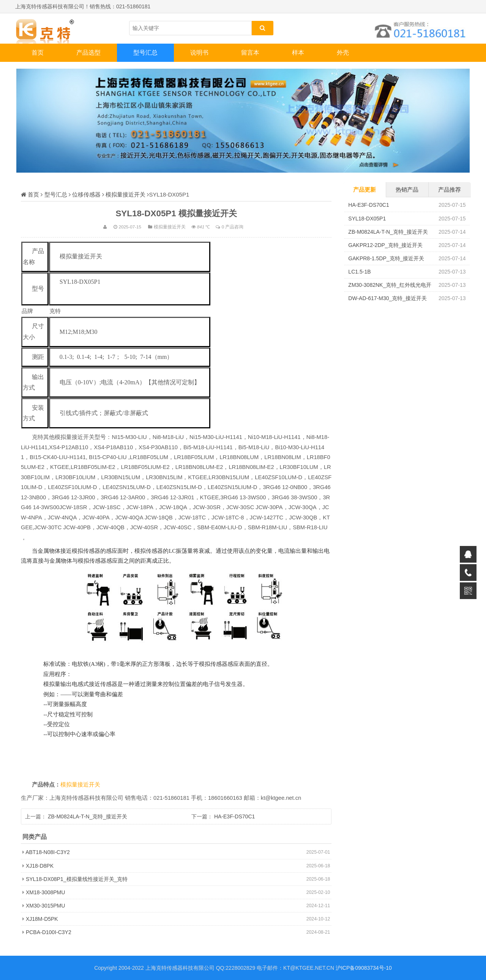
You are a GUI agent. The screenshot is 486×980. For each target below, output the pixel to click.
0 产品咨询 (233, 227)
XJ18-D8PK (40, 866)
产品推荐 (450, 190)
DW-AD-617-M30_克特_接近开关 (387, 298)
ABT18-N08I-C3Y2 (48, 852)
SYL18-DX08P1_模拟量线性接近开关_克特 (77, 879)
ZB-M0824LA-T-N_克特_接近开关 (88, 816)
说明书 (199, 53)
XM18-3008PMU (46, 892)
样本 (298, 53)
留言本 (250, 53)
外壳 (343, 53)
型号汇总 (145, 53)
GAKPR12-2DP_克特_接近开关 (385, 245)
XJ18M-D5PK (42, 919)
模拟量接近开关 (125, 194)
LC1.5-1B (359, 272)
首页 (38, 53)
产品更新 (364, 190)
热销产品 (407, 190)
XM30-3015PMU (46, 906)
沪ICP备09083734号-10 (364, 968)
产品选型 (88, 53)
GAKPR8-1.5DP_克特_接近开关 (386, 258)
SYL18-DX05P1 (367, 219)
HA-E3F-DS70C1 (234, 816)
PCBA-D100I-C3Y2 (49, 932)
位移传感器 (86, 194)
